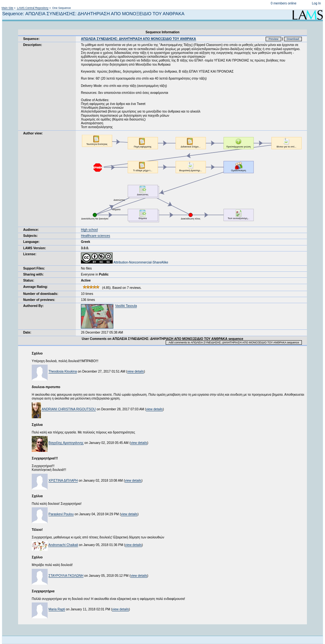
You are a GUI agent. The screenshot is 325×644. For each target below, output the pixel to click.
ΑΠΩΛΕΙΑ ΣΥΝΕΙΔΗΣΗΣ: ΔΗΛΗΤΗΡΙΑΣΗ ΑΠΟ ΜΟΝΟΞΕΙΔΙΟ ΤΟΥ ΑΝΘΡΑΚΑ (139, 39)
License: (30, 254)
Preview (273, 39)
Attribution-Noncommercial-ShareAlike (125, 262)
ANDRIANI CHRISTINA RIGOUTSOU (69, 409)
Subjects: (30, 236)
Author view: (33, 133)
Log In (316, 3)
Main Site (7, 8)
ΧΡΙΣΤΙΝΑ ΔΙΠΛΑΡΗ (63, 481)
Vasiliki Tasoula (126, 306)
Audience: (31, 230)
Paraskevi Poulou (61, 514)
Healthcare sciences (96, 236)
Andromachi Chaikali (63, 545)
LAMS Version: (35, 248)
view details (136, 371)
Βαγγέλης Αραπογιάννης (66, 443)
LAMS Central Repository (33, 8)
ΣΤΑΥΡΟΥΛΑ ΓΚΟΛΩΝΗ (66, 576)
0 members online (284, 3)
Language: (31, 242)
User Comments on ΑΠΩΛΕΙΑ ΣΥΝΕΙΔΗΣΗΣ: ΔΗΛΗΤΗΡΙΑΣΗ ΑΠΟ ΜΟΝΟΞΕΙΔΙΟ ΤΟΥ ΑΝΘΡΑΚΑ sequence (163, 339)
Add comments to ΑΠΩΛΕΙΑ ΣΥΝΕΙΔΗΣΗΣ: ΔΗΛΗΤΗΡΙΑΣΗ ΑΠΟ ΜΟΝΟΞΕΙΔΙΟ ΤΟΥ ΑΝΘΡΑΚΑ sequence (234, 342)
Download (293, 39)
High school (89, 230)
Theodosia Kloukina (63, 371)
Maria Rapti (57, 609)
